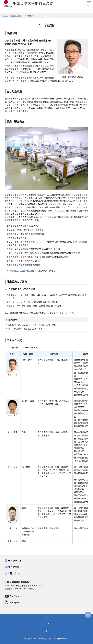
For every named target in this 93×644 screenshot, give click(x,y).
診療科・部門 (16, 16)
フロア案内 (14, 567)
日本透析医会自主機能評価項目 (21, 271)
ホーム (5, 16)
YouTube (15, 596)
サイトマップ (47, 617)
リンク (47, 624)
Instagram (15, 602)
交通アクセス (15, 561)
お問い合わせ (14, 573)
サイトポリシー (47, 631)
